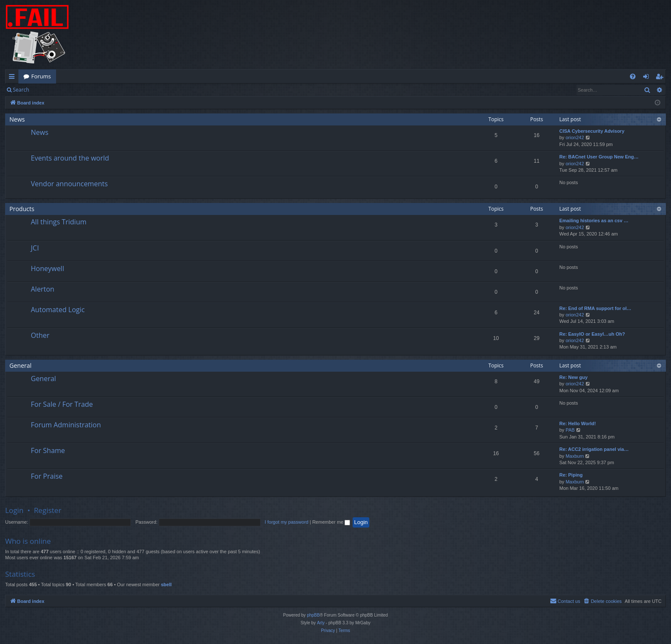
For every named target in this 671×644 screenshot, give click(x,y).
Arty (321, 623)
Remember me (331, 522)
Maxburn (575, 456)
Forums (41, 76)
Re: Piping (571, 475)
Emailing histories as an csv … (594, 221)
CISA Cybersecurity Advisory (592, 131)
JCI (35, 248)
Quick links (13, 78)
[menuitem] (633, 76)
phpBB (313, 615)
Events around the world (70, 158)
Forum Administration (66, 425)
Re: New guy (573, 377)
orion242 (575, 137)
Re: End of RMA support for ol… (595, 308)
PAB (570, 430)
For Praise (47, 476)
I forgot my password (287, 522)
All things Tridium (59, 222)
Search (21, 90)
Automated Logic (58, 310)
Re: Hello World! (577, 423)
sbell (166, 584)
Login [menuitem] (648, 78)
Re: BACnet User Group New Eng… (599, 157)
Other (40, 335)
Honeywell (48, 268)
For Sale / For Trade (62, 404)
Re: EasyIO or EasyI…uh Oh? (592, 334)
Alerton (43, 289)
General (21, 365)
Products (22, 209)
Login (48, 90)
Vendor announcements (69, 184)
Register (76, 90)
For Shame (48, 450)
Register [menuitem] (661, 78)
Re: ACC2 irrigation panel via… (594, 449)
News (17, 119)
